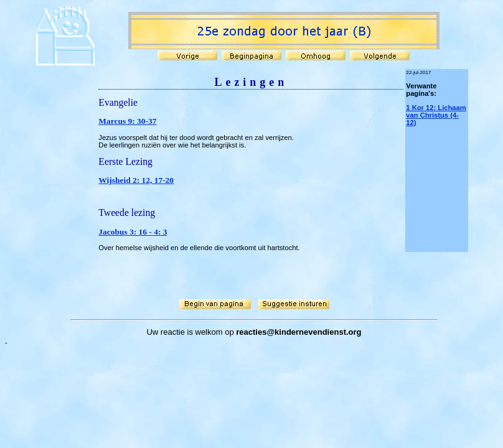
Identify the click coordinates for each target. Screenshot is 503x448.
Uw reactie (165, 332)
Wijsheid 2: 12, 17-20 (136, 180)
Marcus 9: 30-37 (127, 121)
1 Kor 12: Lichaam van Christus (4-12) (436, 115)
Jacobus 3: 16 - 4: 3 (133, 232)
